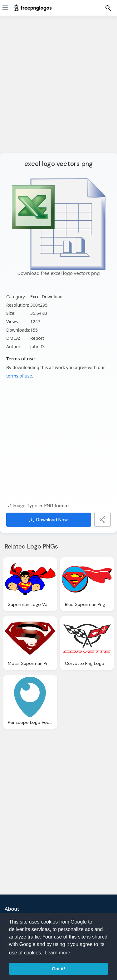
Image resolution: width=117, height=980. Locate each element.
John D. (38, 346)
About (12, 909)
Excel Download (46, 297)
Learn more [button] (57, 953)
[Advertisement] (58, 88)
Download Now (49, 520)
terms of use (19, 376)
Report (37, 338)
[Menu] (5, 8)
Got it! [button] (58, 969)
